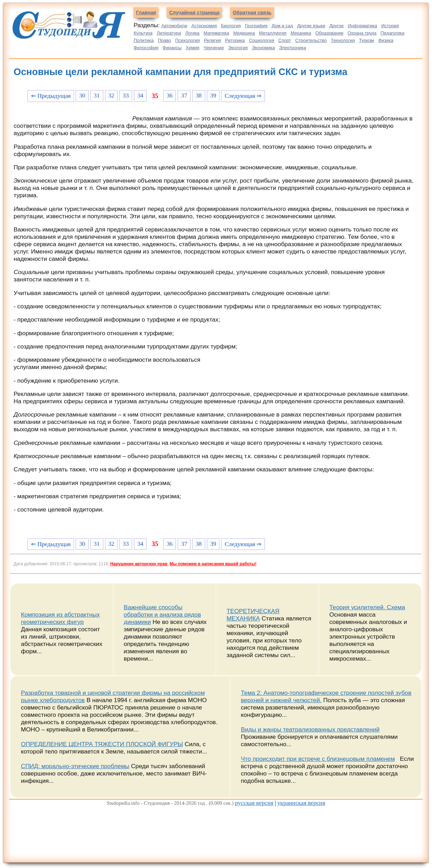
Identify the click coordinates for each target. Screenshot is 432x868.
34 (140, 95)
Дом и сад (282, 26)
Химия (192, 48)
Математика (216, 33)
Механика (301, 33)
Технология (343, 40)
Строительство (311, 40)
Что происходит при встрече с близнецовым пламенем (318, 759)
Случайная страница (194, 13)
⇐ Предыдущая (51, 96)
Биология (231, 26)
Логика (192, 33)
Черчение (214, 48)
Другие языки (311, 26)
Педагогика (393, 33)
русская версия (254, 803)
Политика (144, 40)
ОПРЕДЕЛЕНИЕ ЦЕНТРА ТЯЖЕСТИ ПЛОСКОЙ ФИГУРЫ (102, 744)
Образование (330, 33)
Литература (169, 33)
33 (126, 95)
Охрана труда (362, 33)
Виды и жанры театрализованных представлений (310, 729)
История (390, 26)
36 (169, 95)
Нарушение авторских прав (139, 564)
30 (82, 95)
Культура (143, 33)
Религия (212, 40)
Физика (386, 40)
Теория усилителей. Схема (367, 607)
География (256, 26)
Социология (261, 40)
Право (164, 40)
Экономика (263, 48)
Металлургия (273, 33)
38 (199, 95)
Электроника (293, 48)
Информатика (363, 26)
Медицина (244, 33)
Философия (146, 48)
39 (213, 95)
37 (184, 95)
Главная (146, 13)
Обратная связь (252, 13)
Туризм (367, 40)
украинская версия (301, 803)
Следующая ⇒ (243, 96)
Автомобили (174, 26)
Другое (337, 26)
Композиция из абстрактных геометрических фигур (60, 618)
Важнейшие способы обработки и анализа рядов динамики (162, 615)
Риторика (235, 40)
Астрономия (204, 26)
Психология (187, 40)
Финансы (172, 48)
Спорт (285, 40)
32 (111, 95)
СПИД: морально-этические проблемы (75, 766)
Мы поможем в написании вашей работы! (213, 564)
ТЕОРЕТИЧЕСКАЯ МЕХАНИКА (253, 615)
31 (97, 95)
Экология (238, 48)
